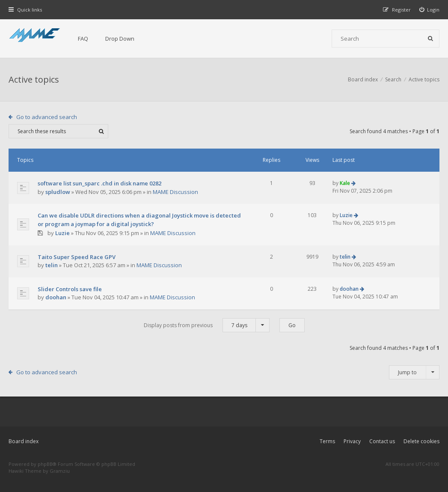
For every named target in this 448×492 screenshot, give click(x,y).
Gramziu (60, 471)
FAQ (83, 39)
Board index (24, 441)
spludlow (58, 192)
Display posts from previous (207, 325)
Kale (345, 183)
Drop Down (120, 39)
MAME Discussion (175, 192)
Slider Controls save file (70, 289)
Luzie (62, 233)
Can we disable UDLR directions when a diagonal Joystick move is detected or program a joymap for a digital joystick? (139, 220)
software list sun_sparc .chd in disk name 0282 (99, 183)
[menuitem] (430, 10)
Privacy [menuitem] (352, 441)
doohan (56, 297)
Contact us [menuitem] (382, 441)
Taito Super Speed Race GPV (77, 257)
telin (52, 265)
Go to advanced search (47, 117)
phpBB (45, 464)
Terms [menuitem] (327, 441)
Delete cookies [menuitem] (421, 441)
